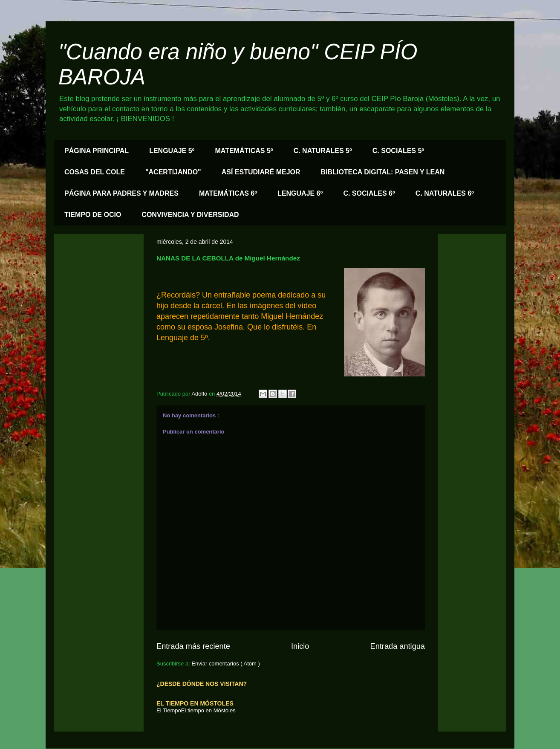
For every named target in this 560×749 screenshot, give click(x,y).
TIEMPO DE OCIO (93, 215)
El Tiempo (169, 710)
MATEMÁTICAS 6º (228, 193)
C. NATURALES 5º (323, 151)
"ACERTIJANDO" (173, 172)
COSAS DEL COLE (95, 172)
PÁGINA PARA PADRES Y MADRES (121, 193)
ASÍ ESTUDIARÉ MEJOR (261, 172)
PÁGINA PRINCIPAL (97, 151)
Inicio (300, 646)
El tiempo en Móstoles (208, 710)
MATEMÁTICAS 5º (244, 151)
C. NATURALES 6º (445, 193)
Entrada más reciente (193, 646)
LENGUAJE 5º (172, 151)
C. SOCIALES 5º (398, 151)
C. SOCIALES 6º (369, 193)
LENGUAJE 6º (300, 193)
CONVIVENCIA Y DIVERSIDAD (190, 215)
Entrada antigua (398, 646)
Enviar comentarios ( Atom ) (225, 664)
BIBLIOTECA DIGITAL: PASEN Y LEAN (383, 172)
